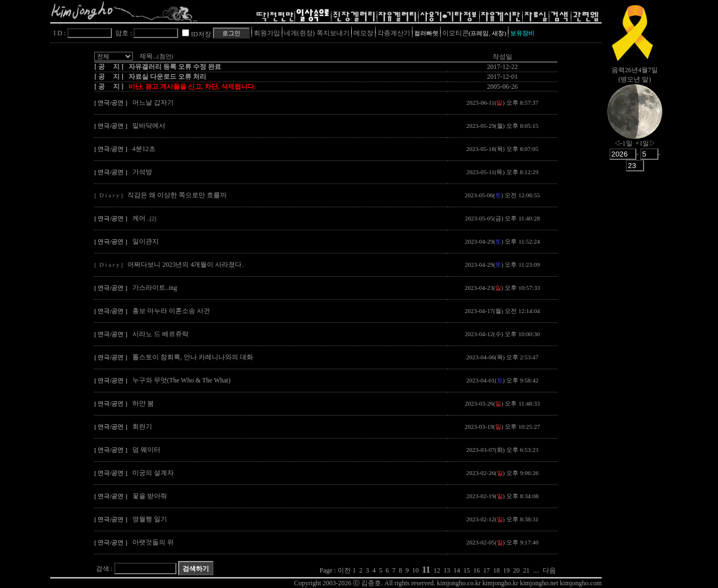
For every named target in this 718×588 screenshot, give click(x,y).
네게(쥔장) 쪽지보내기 (317, 33)
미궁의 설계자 (153, 473)
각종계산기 (394, 33)
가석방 (142, 172)
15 (467, 570)
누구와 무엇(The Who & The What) (181, 380)
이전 (344, 570)
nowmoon (635, 121)
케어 (144, 218)
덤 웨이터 (146, 450)
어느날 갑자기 (153, 103)
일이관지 (146, 241)
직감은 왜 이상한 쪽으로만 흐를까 (177, 195)
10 (415, 570)
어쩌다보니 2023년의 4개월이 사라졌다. (185, 265)
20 (516, 570)
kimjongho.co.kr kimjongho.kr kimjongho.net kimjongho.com (519, 583)
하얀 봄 (143, 403)
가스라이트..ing (155, 288)
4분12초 (144, 149)
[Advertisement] (635, 350)
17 (486, 570)
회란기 (142, 427)
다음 (549, 570)
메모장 (363, 33)
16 (476, 570)
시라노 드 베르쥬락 (160, 334)
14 (457, 570)
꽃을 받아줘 (150, 496)
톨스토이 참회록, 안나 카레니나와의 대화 (193, 357)
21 (526, 570)
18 (496, 570)
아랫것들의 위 (153, 542)
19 (506, 570)
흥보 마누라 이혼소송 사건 (171, 311)
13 (447, 570)
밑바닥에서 (149, 126)
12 (437, 570)
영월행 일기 (150, 519)
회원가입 (267, 33)
